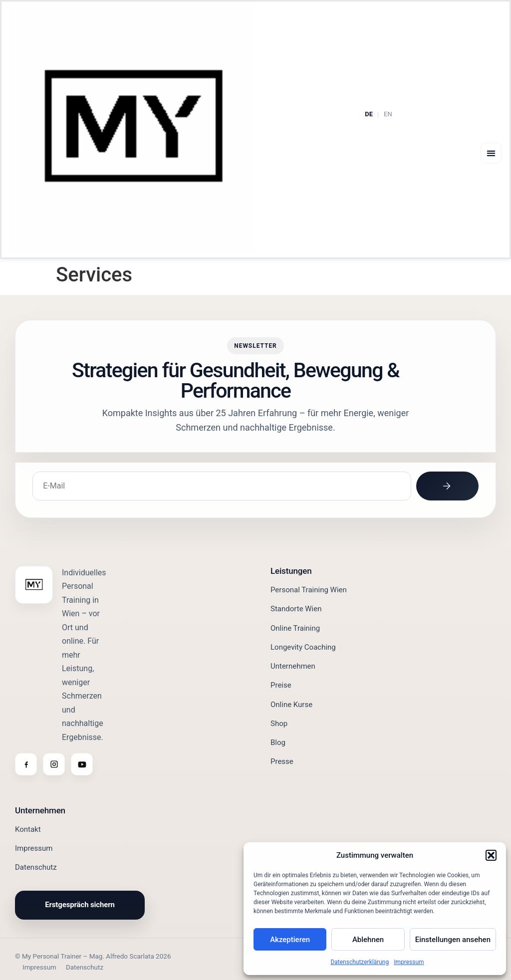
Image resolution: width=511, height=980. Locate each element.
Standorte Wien (296, 609)
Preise (281, 685)
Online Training (295, 628)
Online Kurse (291, 704)
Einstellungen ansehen (453, 940)
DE (369, 114)
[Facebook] (26, 764)
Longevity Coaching (303, 647)
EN (388, 114)
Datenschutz (36, 867)
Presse (282, 761)
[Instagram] (54, 764)
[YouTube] (82, 764)
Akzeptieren (290, 940)
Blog (278, 742)
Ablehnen (368, 940)
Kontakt (28, 829)
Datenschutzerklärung (360, 962)
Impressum (409, 962)
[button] (491, 855)
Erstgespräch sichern (80, 905)
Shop (279, 724)
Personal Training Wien (309, 590)
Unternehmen (293, 666)
